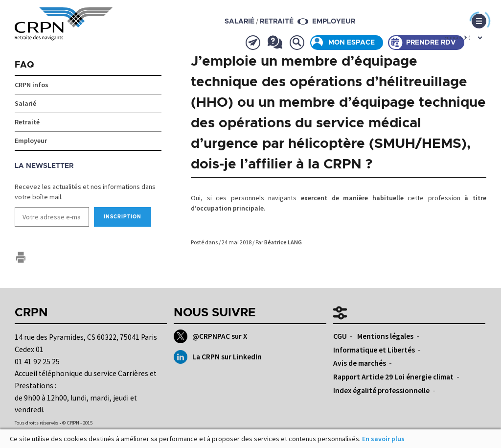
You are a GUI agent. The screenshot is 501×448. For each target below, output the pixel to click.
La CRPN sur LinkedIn (217, 357)
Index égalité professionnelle (381, 390)
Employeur (334, 22)
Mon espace (352, 43)
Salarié (25, 103)
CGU (340, 336)
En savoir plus (383, 439)
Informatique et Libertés (374, 350)
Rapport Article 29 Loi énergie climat (393, 377)
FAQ (24, 65)
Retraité (27, 122)
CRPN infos (32, 85)
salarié (239, 22)
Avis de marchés (360, 363)
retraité (277, 22)
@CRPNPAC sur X (210, 336)
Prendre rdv (431, 43)
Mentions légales (385, 336)
